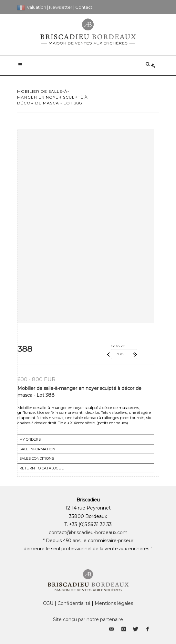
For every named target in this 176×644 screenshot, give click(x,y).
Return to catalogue (41, 468)
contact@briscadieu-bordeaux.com (88, 532)
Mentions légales (114, 603)
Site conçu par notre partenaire (88, 619)
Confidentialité (74, 603)
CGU (48, 603)
